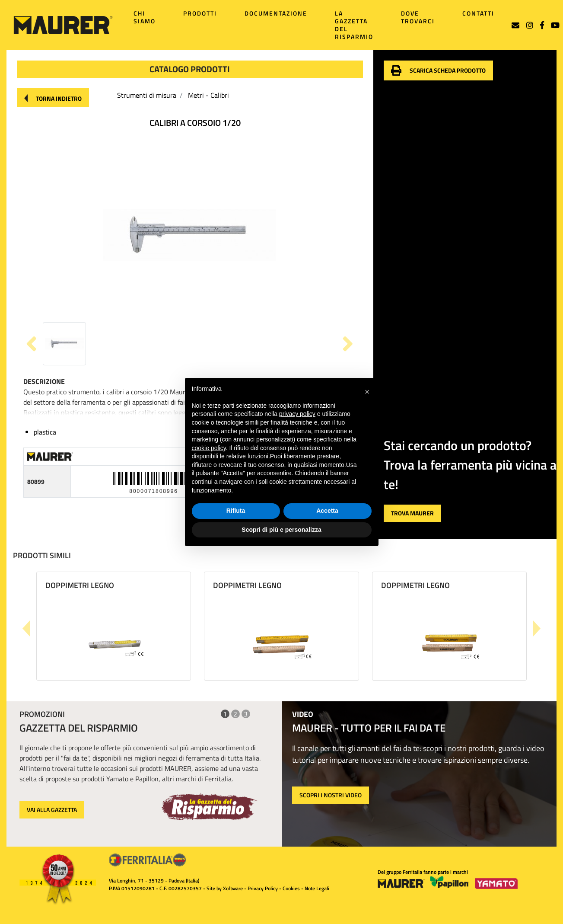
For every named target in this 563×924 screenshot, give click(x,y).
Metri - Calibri (208, 95)
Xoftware (233, 888)
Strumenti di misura (147, 95)
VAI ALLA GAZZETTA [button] (52, 810)
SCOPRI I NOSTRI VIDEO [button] (331, 795)
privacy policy (297, 414)
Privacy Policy (263, 888)
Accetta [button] (327, 511)
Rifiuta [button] (236, 511)
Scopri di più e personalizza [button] (281, 530)
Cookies (291, 888)
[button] (53, 98)
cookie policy (209, 448)
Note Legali (317, 888)
